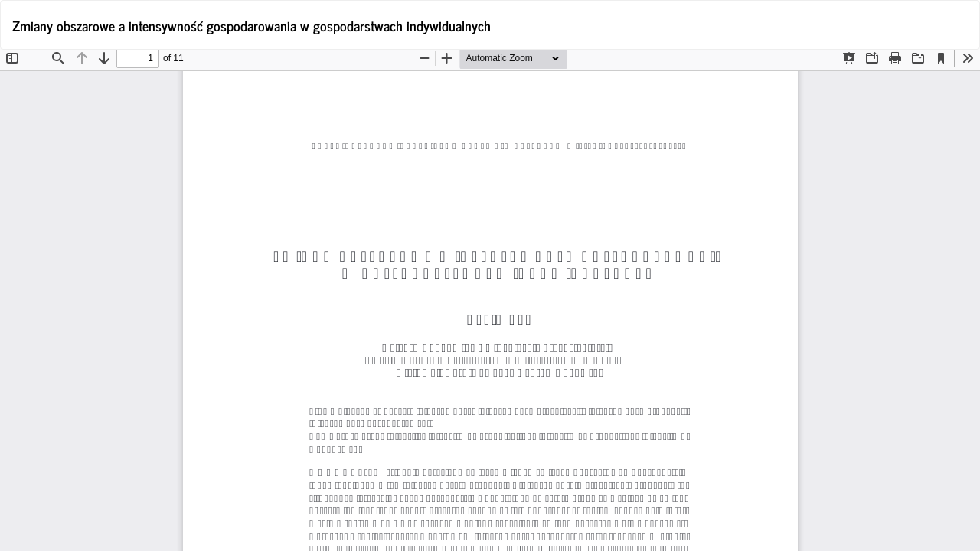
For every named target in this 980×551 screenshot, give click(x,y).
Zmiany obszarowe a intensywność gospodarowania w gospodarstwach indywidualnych (252, 25)
